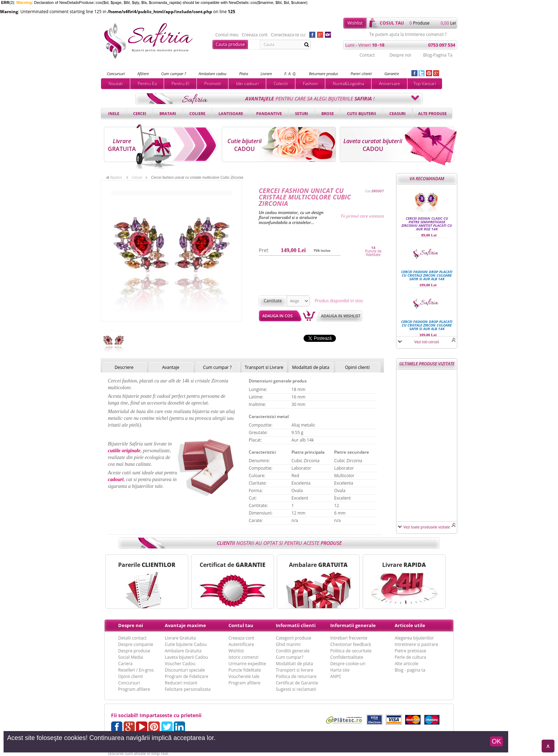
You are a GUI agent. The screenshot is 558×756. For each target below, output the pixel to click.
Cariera (125, 664)
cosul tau (392, 23)
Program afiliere (134, 689)
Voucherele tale (244, 676)
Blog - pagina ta (410, 670)
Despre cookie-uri (348, 664)
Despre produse (134, 651)
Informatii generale (353, 625)
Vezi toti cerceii (427, 342)
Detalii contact (132, 638)
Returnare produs (323, 74)
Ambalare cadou (212, 74)
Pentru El (180, 84)
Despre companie (136, 644)
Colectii (281, 84)
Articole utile (410, 625)
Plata (244, 74)
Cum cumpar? (289, 657)
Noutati (116, 84)
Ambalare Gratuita (183, 651)
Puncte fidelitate (245, 670)
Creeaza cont (255, 35)
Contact (367, 55)
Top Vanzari (425, 84)
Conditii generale (293, 651)
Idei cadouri (247, 84)
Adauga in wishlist (341, 316)
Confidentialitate (347, 657)
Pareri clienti (361, 74)
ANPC (336, 676)
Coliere (197, 113)
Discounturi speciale (185, 670)
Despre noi (400, 55)
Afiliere (143, 74)
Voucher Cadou (180, 664)
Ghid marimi (288, 644)
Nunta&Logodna (348, 84)
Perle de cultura (410, 657)
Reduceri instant (181, 683)
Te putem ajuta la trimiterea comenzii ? (408, 35)
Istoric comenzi (243, 657)
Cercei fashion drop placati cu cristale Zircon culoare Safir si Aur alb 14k (427, 275)
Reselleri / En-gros (136, 670)
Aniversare (389, 84)
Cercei (140, 113)
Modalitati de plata (311, 367)
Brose (328, 113)
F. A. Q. (290, 74)
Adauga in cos (277, 316)
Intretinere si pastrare (416, 644)
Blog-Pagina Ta (438, 55)
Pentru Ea (147, 84)
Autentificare (241, 644)
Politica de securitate (351, 651)
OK (496, 741)
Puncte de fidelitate (373, 253)
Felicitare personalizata (188, 689)
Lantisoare (231, 113)
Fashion (310, 84)
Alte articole (406, 664)
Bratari (168, 113)
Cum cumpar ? (174, 74)
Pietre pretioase (410, 651)
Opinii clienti (357, 367)
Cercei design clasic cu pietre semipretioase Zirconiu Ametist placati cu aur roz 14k (427, 224)
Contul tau (241, 625)
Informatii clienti (296, 625)
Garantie (392, 74)
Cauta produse (230, 44)
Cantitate (273, 301)
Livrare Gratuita (180, 638)
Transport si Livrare (264, 367)
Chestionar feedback (351, 644)
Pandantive (269, 113)
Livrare (266, 74)
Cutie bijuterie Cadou (186, 644)
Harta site (340, 670)
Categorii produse (294, 638)
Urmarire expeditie (247, 664)
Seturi (302, 113)
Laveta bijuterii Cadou (186, 657)
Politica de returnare (296, 676)
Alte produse (432, 113)
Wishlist (355, 23)
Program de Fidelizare (186, 676)
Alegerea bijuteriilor (414, 638)
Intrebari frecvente (349, 638)
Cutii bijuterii (362, 113)
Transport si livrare (294, 670)
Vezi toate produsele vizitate (427, 527)
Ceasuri (398, 113)
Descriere (124, 367)
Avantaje (170, 367)
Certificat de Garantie (297, 683)
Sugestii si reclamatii (296, 689)
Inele (114, 113)
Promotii (213, 84)
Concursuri (116, 74)
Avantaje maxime (185, 625)
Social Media (131, 657)
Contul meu (227, 35)
